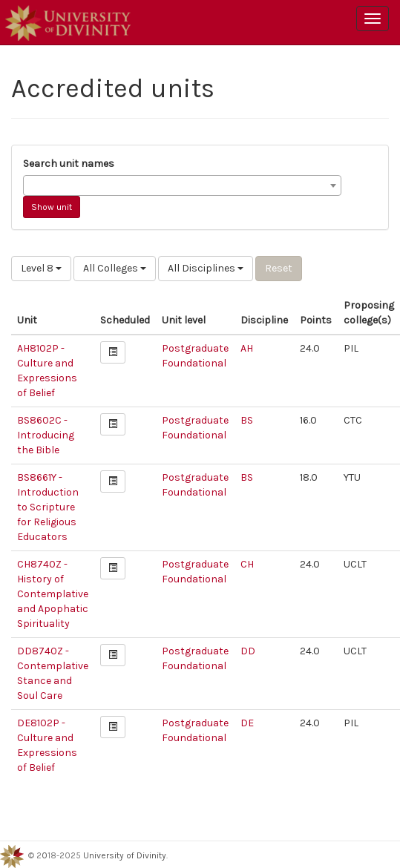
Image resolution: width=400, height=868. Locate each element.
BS (247, 420)
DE (247, 723)
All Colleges (115, 268)
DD (248, 651)
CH (247, 564)
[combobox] (182, 185)
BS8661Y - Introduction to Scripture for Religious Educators (48, 507)
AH (247, 348)
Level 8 (41, 268)
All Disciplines (206, 268)
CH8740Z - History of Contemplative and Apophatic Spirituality (53, 594)
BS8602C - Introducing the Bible (46, 435)
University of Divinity (125, 855)
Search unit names (69, 164)
